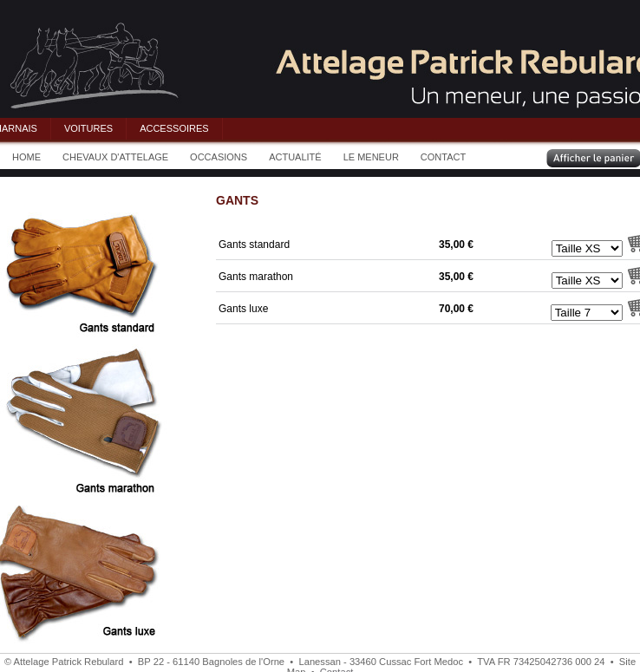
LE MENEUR (371, 157)
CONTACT (443, 157)
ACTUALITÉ (295, 157)
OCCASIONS (219, 157)
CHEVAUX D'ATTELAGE (115, 157)
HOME (26, 157)
